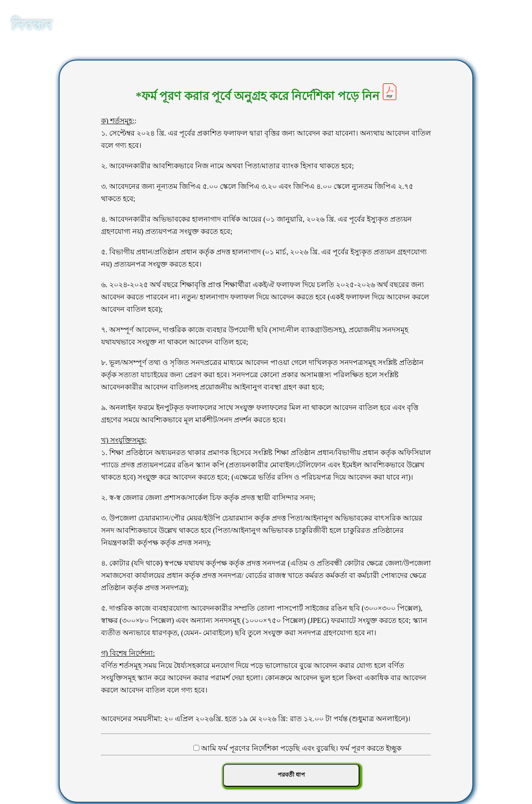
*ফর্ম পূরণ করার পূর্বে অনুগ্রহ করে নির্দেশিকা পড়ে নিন (266, 96)
